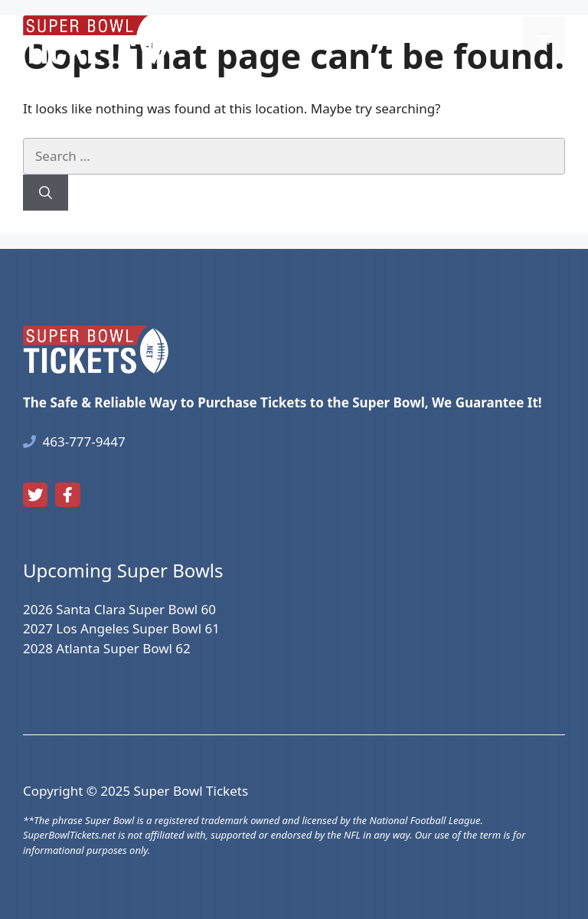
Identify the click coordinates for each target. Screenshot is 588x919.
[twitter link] (35, 495)
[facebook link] (67, 495)
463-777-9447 (84, 442)
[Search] (46, 193)
